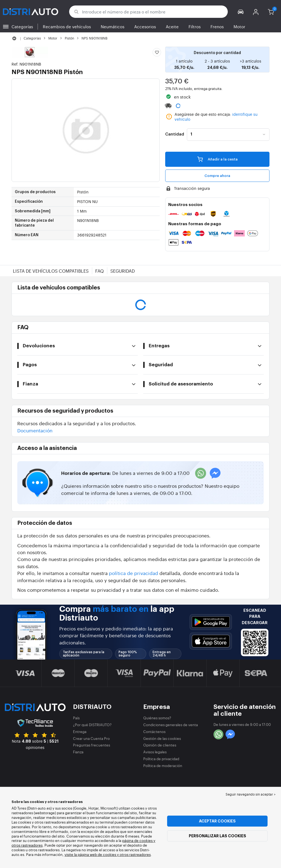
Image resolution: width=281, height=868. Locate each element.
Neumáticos (113, 26)
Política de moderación (163, 766)
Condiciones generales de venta (171, 725)
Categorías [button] (22, 26)
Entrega (80, 732)
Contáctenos (154, 732)
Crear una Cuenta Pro (91, 738)
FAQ (99, 271)
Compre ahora (217, 176)
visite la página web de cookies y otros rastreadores (108, 854)
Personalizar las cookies (217, 836)
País (76, 718)
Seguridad (123, 271)
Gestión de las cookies (162, 738)
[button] (241, 12)
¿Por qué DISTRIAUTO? (92, 725)
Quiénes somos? (157, 718)
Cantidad (175, 134)
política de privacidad (134, 573)
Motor (239, 26)
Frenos (217, 26)
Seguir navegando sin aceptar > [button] (251, 794)
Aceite (172, 26)
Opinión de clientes (160, 745)
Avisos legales (155, 752)
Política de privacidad (161, 759)
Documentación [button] (35, 430)
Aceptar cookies (217, 821)
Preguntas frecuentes (92, 745)
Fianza (78, 752)
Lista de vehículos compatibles (51, 271)
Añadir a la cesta (217, 159)
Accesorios (145, 26)
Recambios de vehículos (67, 26)
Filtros (195, 26)
